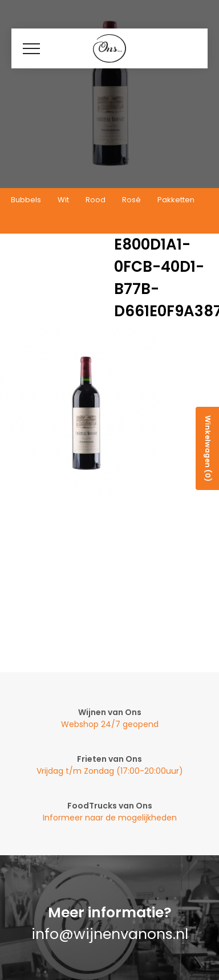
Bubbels (26, 200)
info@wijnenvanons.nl (110, 934)
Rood (96, 200)
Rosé (131, 200)
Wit (63, 200)
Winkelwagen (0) (208, 448)
